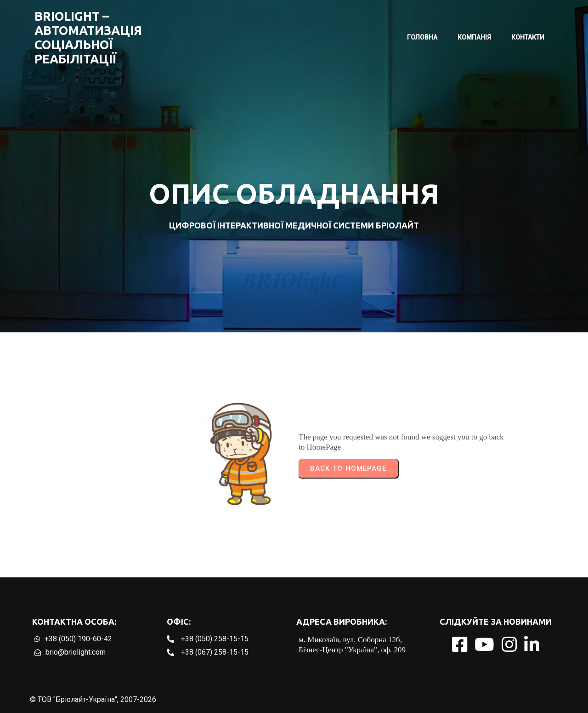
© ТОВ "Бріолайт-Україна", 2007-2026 (93, 699)
